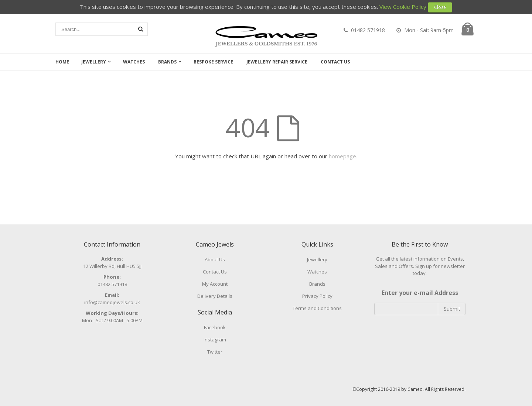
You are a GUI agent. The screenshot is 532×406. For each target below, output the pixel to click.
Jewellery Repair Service (277, 62)
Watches (134, 62)
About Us (215, 259)
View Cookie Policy (403, 7)
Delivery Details (215, 296)
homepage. (343, 156)
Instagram (215, 340)
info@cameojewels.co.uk (112, 302)
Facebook (215, 327)
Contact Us (335, 62)
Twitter (215, 352)
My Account (215, 284)
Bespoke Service (213, 62)
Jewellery (94, 62)
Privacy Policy (317, 296)
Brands (167, 62)
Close (440, 7)
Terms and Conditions (317, 308)
